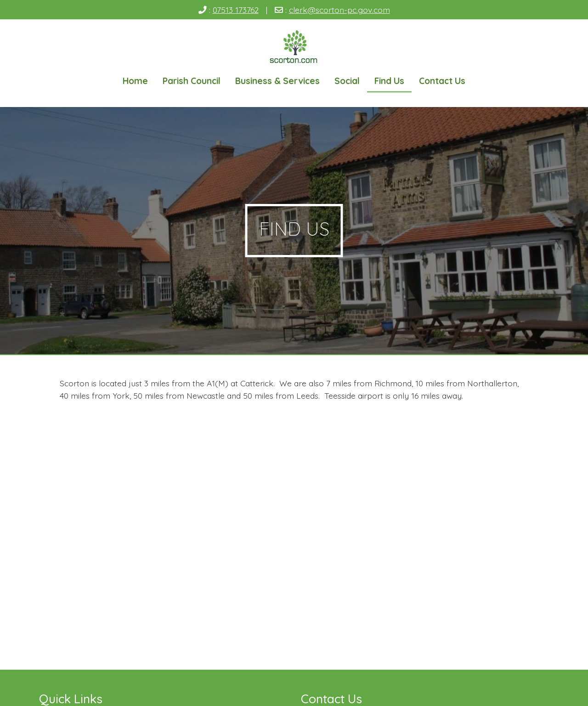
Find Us (389, 81)
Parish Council (192, 81)
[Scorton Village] (294, 48)
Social (347, 81)
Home (135, 81)
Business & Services (277, 81)
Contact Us (442, 81)
